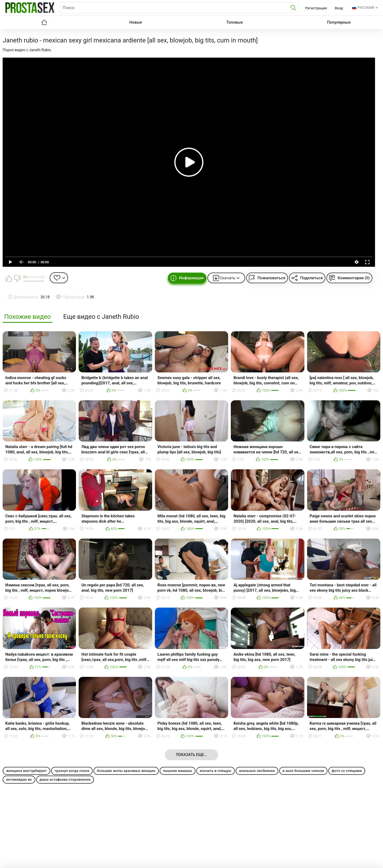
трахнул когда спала (72, 771)
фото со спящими (347, 771)
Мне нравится (9, 278)
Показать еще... (191, 755)
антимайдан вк (19, 779)
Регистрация (316, 8)
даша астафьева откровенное (65, 779)
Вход (339, 8)
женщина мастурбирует (26, 771)
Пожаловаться (271, 278)
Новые (136, 22)
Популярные (339, 22)
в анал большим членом (303, 771)
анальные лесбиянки (257, 771)
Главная (44, 22)
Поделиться (311, 278)
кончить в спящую (216, 771)
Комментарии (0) (354, 278)
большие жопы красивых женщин (126, 771)
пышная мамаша (178, 771)
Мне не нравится (17, 278)
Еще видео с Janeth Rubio (101, 317)
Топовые (235, 22)
